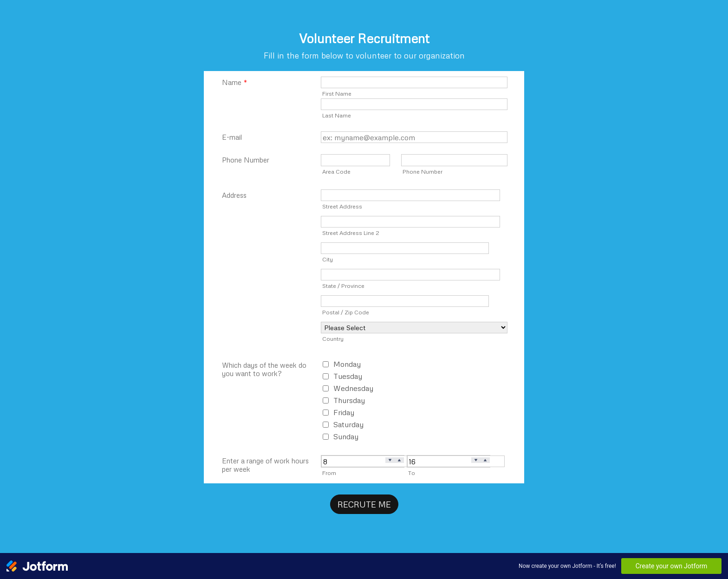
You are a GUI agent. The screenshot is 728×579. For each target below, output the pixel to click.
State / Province (343, 286)
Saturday (348, 424)
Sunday (346, 436)
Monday (347, 364)
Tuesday (348, 376)
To (412, 473)
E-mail (232, 137)
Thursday (349, 400)
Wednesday (353, 388)
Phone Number (246, 160)
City (328, 259)
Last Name (337, 115)
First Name (337, 93)
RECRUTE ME (364, 504)
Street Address (342, 206)
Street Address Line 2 (351, 233)
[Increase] (399, 460)
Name (234, 82)
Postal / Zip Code (346, 312)
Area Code (336, 171)
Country (333, 338)
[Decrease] (390, 460)
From (329, 473)
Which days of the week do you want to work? (264, 369)
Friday (344, 412)
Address (234, 195)
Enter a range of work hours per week (265, 465)
